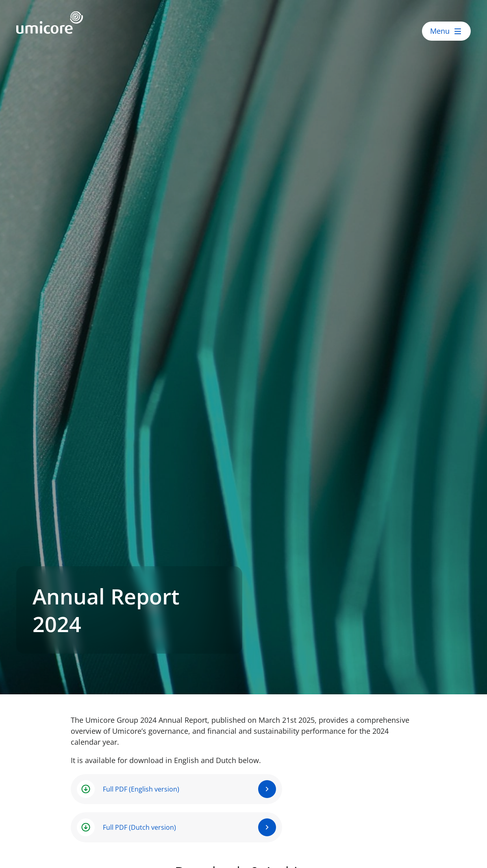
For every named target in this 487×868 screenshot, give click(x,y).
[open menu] (446, 31)
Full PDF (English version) (141, 789)
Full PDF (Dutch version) (139, 827)
